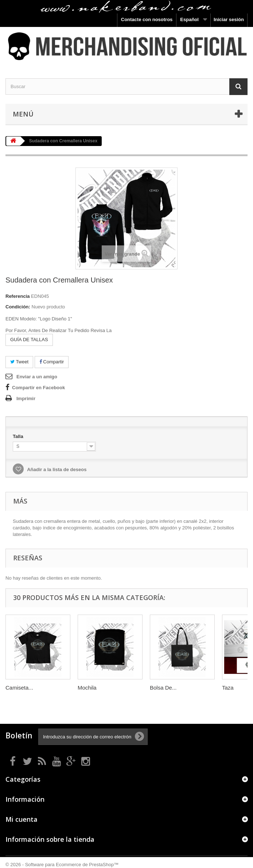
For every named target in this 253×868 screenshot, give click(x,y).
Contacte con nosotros (147, 19)
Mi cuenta (22, 819)
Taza (228, 688)
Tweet (19, 362)
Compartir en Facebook (38, 388)
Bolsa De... (163, 688)
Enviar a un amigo (37, 377)
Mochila (87, 688)
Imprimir (26, 399)
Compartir (52, 362)
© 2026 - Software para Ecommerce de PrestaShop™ (62, 865)
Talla (19, 436)
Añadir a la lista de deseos (56, 469)
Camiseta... (19, 688)
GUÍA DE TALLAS (29, 340)
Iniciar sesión (229, 19)
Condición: (18, 307)
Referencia (17, 296)
